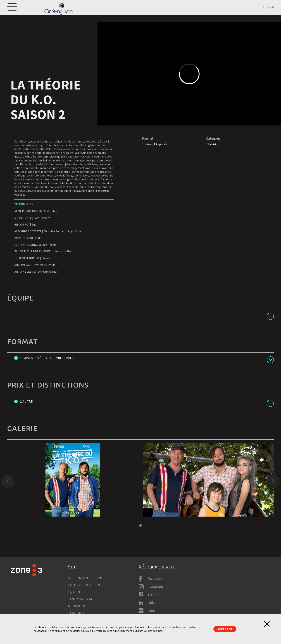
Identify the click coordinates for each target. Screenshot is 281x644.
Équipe (75, 592)
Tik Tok (153, 595)
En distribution (84, 585)
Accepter (225, 629)
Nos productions (86, 578)
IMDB (151, 611)
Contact (76, 613)
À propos (77, 606)
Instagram (155, 587)
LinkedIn (154, 603)
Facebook (155, 578)
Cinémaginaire (82, 599)
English (268, 12)
